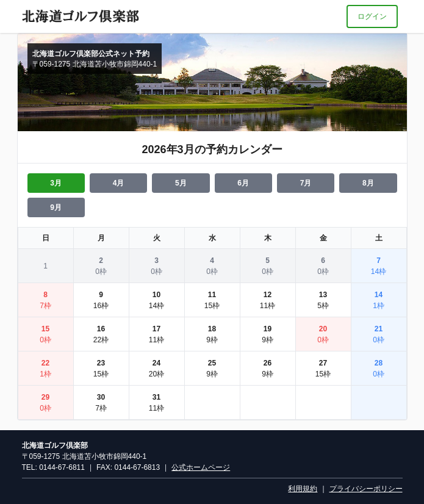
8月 (368, 183)
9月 (56, 207)
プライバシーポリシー (366, 489)
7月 (306, 183)
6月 (243, 183)
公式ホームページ (201, 467)
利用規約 (303, 489)
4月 (119, 183)
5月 (181, 183)
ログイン (372, 16)
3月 (56, 183)
